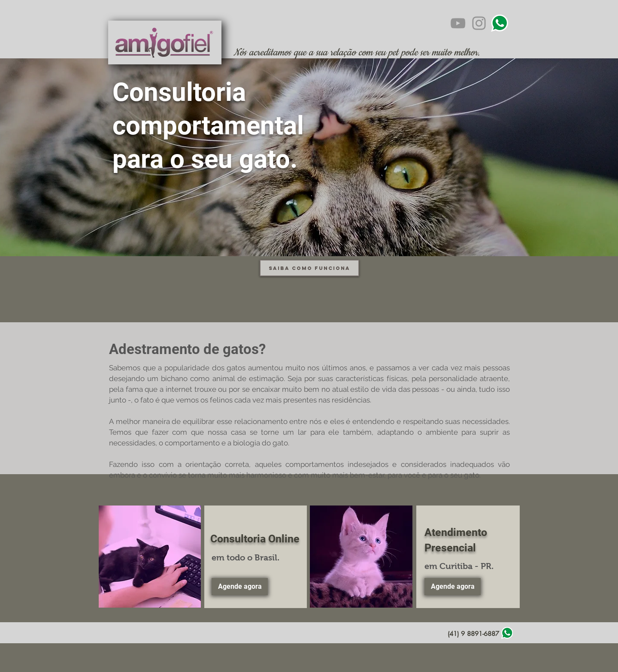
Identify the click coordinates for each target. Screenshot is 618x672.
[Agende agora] (240, 587)
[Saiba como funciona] (309, 268)
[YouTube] (458, 23)
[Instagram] (479, 23)
